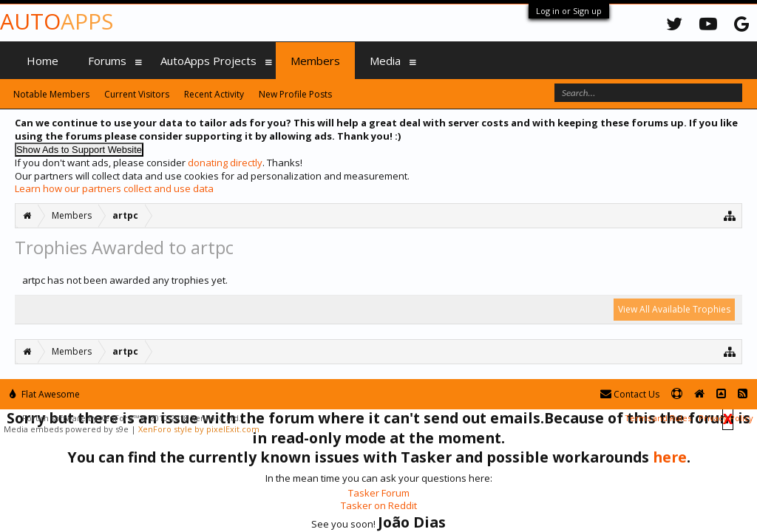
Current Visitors (137, 94)
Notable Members (51, 94)
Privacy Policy (726, 418)
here (670, 457)
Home (43, 61)
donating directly (225, 163)
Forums (107, 61)
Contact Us (630, 394)
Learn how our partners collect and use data (114, 188)
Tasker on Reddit (379, 505)
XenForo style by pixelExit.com (199, 429)
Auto (57, 21)
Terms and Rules (658, 418)
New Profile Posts (295, 94)
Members (315, 61)
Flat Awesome (45, 394)
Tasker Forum (379, 493)
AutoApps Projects (208, 61)
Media (385, 61)
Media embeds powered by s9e (66, 429)
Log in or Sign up (569, 11)
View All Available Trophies (674, 309)
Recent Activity (214, 94)
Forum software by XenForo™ (132, 418)
